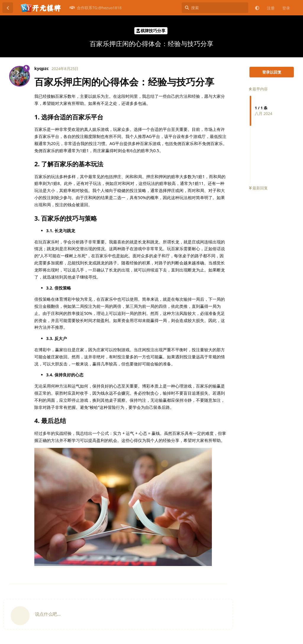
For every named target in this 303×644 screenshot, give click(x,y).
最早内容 (258, 89)
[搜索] (215, 8)
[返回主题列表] (8, 8)
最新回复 (258, 188)
